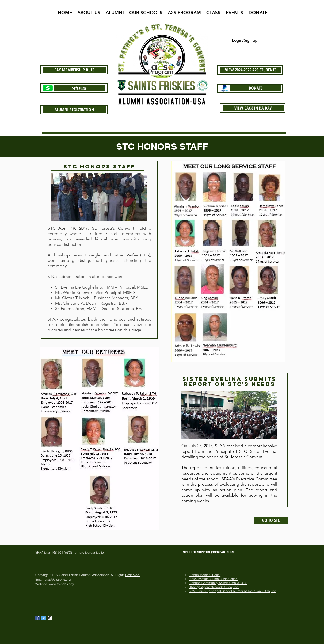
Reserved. (133, 575)
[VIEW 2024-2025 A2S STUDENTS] (251, 70)
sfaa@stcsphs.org (58, 579)
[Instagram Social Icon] (50, 618)
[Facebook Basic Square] (37, 618)
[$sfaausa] (79, 88)
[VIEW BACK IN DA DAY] (253, 108)
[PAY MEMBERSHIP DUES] (74, 70)
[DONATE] (256, 88)
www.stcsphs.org (61, 584)
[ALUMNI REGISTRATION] (74, 110)
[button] (89, 14)
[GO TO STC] (271, 520)
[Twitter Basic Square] (44, 618)
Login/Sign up (245, 40)
